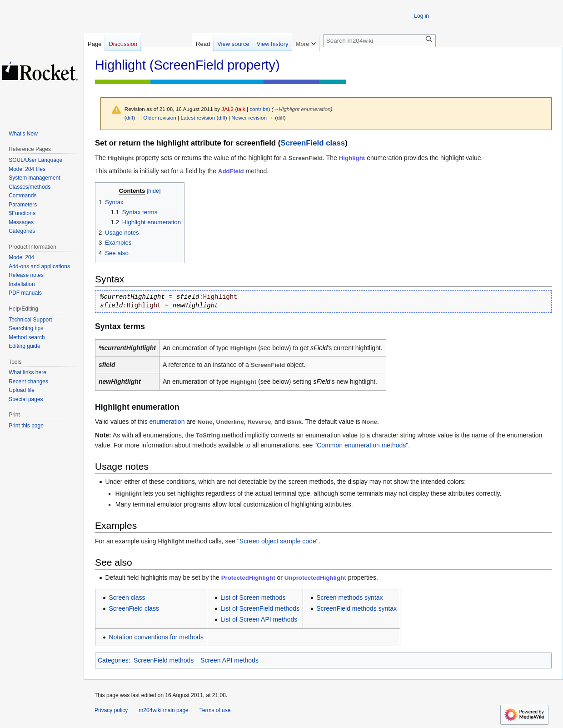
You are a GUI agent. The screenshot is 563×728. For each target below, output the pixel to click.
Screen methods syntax (349, 597)
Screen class (127, 597)
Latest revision (198, 118)
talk (241, 109)
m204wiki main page (163, 710)
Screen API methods (229, 660)
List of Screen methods (253, 597)
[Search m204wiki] (379, 41)
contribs (259, 109)
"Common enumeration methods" (361, 445)
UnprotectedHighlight (315, 578)
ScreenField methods (164, 660)
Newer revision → (252, 118)
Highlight (352, 158)
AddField (231, 171)
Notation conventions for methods (156, 637)
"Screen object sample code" (278, 541)
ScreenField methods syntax (356, 608)
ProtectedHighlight (248, 578)
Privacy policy (111, 710)
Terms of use (215, 710)
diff (130, 118)
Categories (113, 660)
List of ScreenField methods (260, 608)
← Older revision (156, 118)
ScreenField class (313, 143)
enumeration (167, 422)
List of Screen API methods (259, 619)
